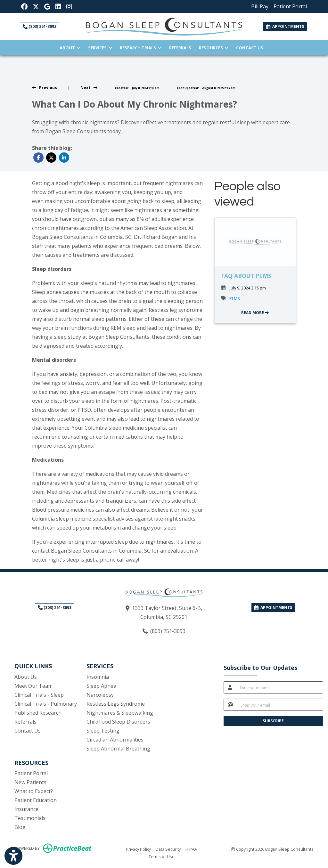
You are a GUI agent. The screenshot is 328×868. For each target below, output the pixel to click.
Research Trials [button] (141, 48)
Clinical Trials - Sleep (39, 695)
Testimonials (30, 818)
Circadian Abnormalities (115, 740)
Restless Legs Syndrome (116, 704)
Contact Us (250, 48)
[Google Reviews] (47, 6)
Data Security (168, 849)
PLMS (235, 298)
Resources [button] (214, 48)
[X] (36, 6)
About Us (26, 677)
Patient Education (36, 800)
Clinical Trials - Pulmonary (46, 704)
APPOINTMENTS (273, 608)
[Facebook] (24, 6)
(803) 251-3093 (40, 26)
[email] (280, 705)
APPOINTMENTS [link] (285, 26)
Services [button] (100, 48)
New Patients (30, 782)
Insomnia (98, 677)
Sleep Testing (103, 731)
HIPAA (191, 849)
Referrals (182, 47)
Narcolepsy (100, 695)
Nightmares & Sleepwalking (120, 713)
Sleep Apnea (101, 686)
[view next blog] (89, 88)
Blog (20, 827)
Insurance (26, 809)
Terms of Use (162, 856)
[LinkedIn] (58, 6)
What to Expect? (34, 791)
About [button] (70, 48)
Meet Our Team (33, 686)
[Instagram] (69, 6)
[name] (280, 687)
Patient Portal (31, 773)
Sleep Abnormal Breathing (118, 749)
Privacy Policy (138, 849)
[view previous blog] (45, 88)
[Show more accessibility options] (13, 856)
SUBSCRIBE (273, 721)
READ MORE (255, 313)
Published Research (38, 713)
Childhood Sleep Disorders (118, 722)
